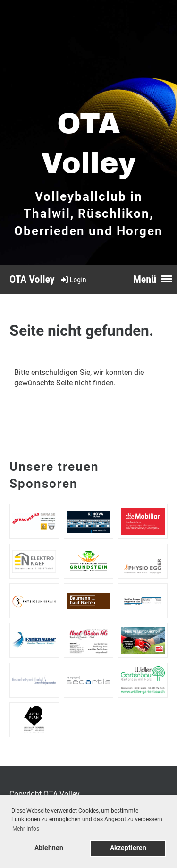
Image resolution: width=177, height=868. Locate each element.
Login (73, 280)
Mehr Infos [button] (26, 829)
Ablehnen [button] (49, 848)
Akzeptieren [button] (128, 848)
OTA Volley (32, 279)
